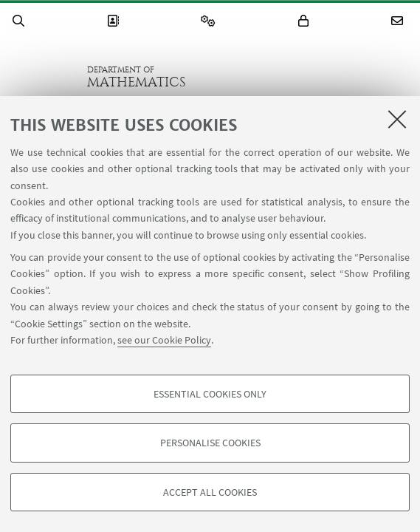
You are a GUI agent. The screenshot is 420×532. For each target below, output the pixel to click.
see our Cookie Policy (164, 340)
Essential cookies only (210, 394)
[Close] (397, 119)
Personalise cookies (210, 443)
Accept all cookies (210, 492)
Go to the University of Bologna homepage (44, 77)
